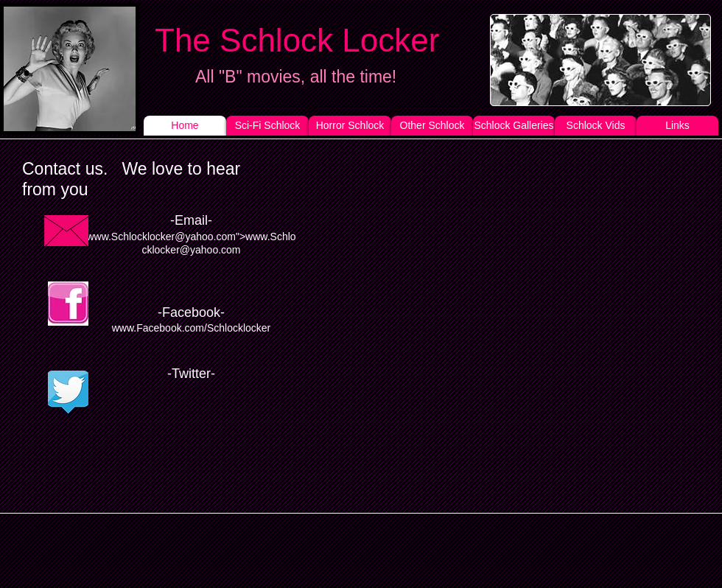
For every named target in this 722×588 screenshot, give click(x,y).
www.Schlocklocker (130, 237)
